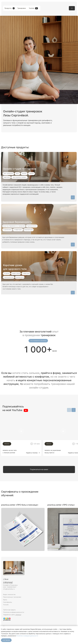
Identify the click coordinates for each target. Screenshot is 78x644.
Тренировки (22, 8)
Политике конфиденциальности (27, 636)
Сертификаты (8, 602)
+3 (14, 8)
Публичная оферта (9, 610)
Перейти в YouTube (32, 453)
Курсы (5, 600)
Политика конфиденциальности (14, 612)
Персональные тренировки (12, 597)
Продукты (8, 8)
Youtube (32, 8)
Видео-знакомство (9, 594)
